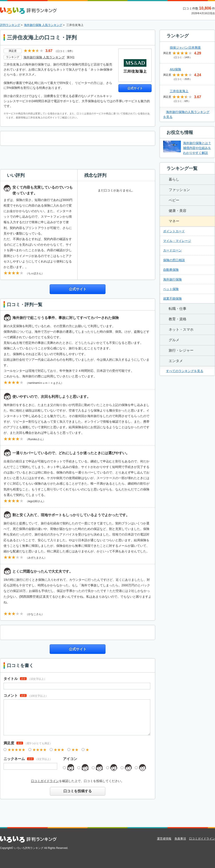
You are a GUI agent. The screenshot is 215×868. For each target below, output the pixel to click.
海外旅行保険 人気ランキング (43, 25)
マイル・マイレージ (177, 241)
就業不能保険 (172, 299)
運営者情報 (164, 839)
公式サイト (135, 88)
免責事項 (180, 839)
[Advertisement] (78, 157)
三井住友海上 (179, 91)
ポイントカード (174, 231)
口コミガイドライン (45, 781)
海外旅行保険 (172, 279)
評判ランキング (10, 25)
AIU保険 (175, 69)
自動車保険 (171, 270)
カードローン (172, 250)
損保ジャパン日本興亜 (185, 48)
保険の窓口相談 (174, 260)
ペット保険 (171, 289)
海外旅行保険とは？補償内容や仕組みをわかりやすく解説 (197, 148)
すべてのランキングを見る (185, 371)
